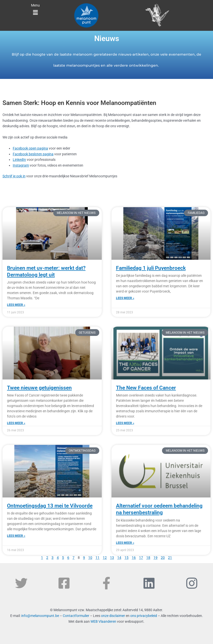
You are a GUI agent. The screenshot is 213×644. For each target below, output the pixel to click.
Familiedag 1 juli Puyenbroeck (151, 268)
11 (97, 558)
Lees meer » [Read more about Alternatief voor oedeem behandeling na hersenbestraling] (125, 543)
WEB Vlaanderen (103, 621)
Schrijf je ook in (14, 176)
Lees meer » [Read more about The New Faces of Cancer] (125, 423)
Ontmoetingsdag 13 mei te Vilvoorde (50, 506)
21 (170, 558)
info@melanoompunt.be (40, 616)
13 (112, 558)
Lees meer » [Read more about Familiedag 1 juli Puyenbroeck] (125, 298)
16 (134, 558)
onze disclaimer (113, 616)
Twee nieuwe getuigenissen (39, 388)
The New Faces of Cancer (146, 388)
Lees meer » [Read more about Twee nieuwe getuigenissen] (16, 423)
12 (105, 558)
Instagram (21, 165)
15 (126, 558)
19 (155, 558)
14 (119, 558)
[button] (35, 13)
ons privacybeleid (144, 616)
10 (90, 558)
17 (141, 558)
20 (163, 558)
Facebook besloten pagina (33, 154)
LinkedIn (19, 160)
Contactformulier (76, 616)
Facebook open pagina (30, 148)
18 (148, 558)
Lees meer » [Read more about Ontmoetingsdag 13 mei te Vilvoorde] (16, 536)
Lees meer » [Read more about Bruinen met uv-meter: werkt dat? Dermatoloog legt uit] (16, 305)
